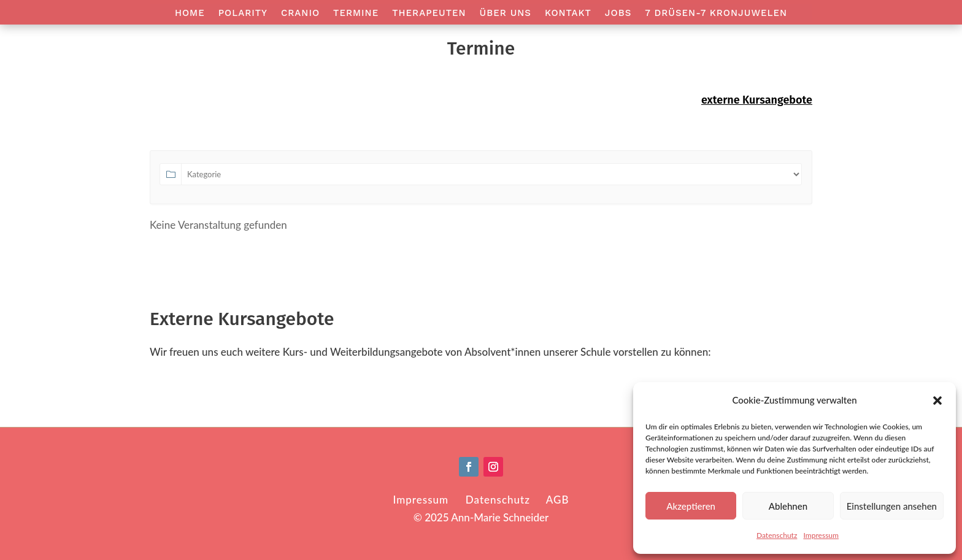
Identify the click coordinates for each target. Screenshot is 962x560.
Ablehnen (788, 506)
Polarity (243, 13)
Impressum (821, 535)
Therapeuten (429, 13)
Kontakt (568, 13)
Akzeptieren (691, 506)
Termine (356, 13)
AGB (558, 500)
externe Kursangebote (757, 100)
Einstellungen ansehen (892, 506)
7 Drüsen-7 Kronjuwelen (716, 13)
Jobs (618, 13)
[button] (937, 401)
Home (190, 13)
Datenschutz (777, 535)
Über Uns (506, 13)
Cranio (300, 13)
